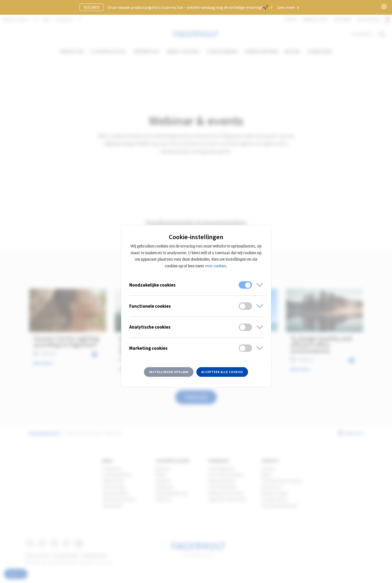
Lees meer (288, 7)
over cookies (216, 266)
